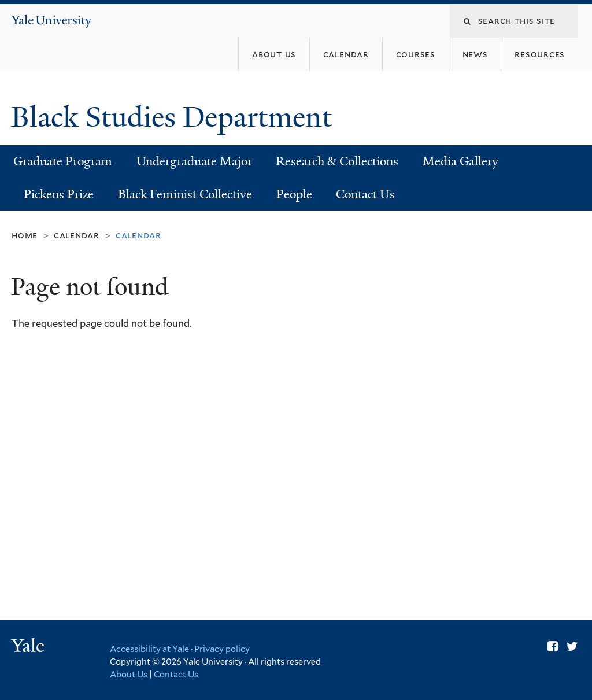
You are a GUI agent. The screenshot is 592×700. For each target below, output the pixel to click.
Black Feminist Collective (185, 194)
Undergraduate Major (194, 161)
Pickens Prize (59, 194)
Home (25, 235)
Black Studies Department (175, 117)
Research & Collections (337, 161)
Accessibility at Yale (149, 649)
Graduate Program (63, 161)
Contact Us (365, 194)
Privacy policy (222, 649)
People (294, 194)
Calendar (77, 235)
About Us (129, 674)
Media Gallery (460, 161)
